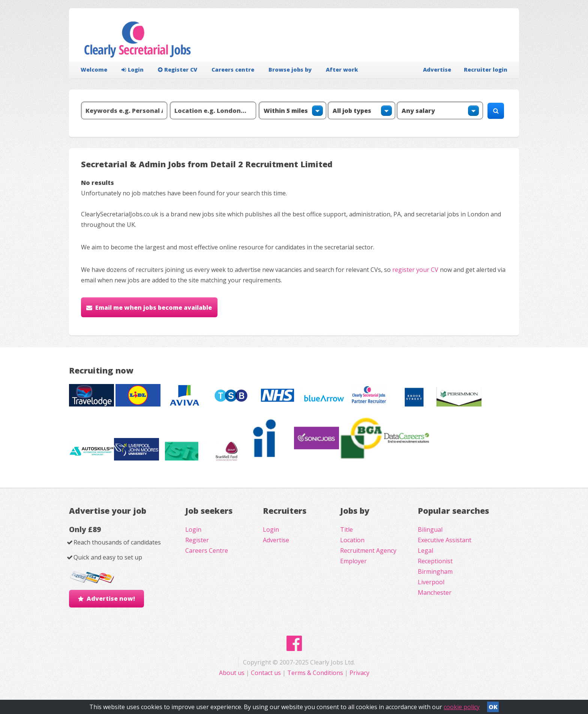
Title (346, 529)
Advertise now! (111, 598)
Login (133, 70)
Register (197, 540)
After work (342, 70)
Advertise (437, 70)
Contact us (267, 673)
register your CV (415, 270)
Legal (425, 550)
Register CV (178, 70)
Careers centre (233, 70)
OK (493, 707)
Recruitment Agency (368, 550)
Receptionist (435, 561)
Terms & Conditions (315, 673)
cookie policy (462, 707)
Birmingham (435, 571)
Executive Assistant (445, 540)
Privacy (359, 673)
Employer (353, 561)
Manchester (435, 592)
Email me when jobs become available (154, 307)
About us (232, 673)
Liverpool (431, 582)
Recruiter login (486, 70)
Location (352, 540)
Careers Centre (207, 550)
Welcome (94, 70)
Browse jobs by (290, 70)
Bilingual (430, 529)
